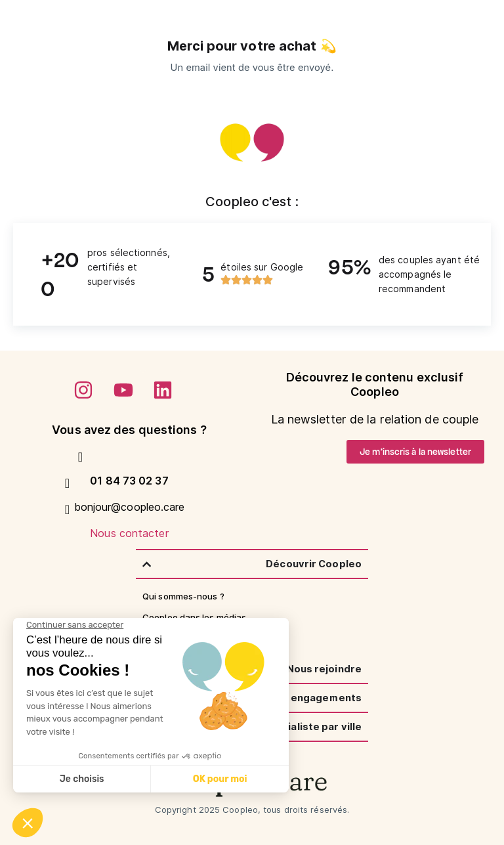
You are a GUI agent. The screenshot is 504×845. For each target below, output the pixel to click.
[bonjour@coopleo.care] (68, 483)
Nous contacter (129, 533)
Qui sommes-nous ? (183, 596)
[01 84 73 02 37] (81, 457)
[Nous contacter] (68, 509)
